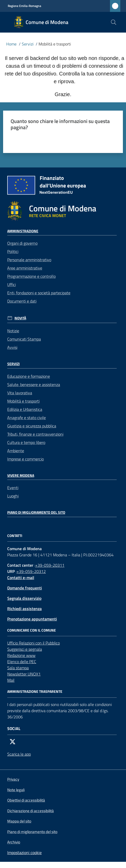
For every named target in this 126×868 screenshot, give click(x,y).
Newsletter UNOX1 (24, 674)
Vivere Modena (21, 475)
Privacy (13, 779)
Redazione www (21, 655)
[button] (114, 22)
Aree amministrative (25, 268)
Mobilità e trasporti (23, 401)
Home (11, 44)
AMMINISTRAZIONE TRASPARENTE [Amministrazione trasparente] (35, 692)
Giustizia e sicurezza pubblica (32, 426)
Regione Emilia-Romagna (24, 6)
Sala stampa (18, 668)
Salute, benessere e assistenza (34, 385)
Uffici (12, 285)
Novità (20, 318)
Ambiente (16, 451)
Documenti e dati (22, 301)
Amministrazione (23, 231)
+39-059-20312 (31, 571)
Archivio (14, 842)
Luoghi (13, 496)
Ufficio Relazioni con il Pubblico (34, 643)
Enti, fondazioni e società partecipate (39, 293)
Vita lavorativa (20, 393)
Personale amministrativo (29, 260)
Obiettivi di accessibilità (26, 800)
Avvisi (12, 347)
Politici (13, 251)
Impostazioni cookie (24, 852)
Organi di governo (22, 243)
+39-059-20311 (50, 565)
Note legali (16, 790)
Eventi (13, 488)
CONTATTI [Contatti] (15, 536)
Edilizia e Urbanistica (25, 409)
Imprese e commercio (25, 459)
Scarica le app (19, 754)
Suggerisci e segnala (25, 649)
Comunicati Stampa (24, 339)
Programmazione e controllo (31, 276)
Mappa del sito (19, 821)
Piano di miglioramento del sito (36, 512)
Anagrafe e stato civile (27, 418)
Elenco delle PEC (22, 662)
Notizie (13, 331)
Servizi (28, 44)
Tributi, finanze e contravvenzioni (35, 434)
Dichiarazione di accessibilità (31, 811)
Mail (11, 680)
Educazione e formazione (29, 376)
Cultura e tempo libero (26, 442)
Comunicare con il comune (32, 630)
